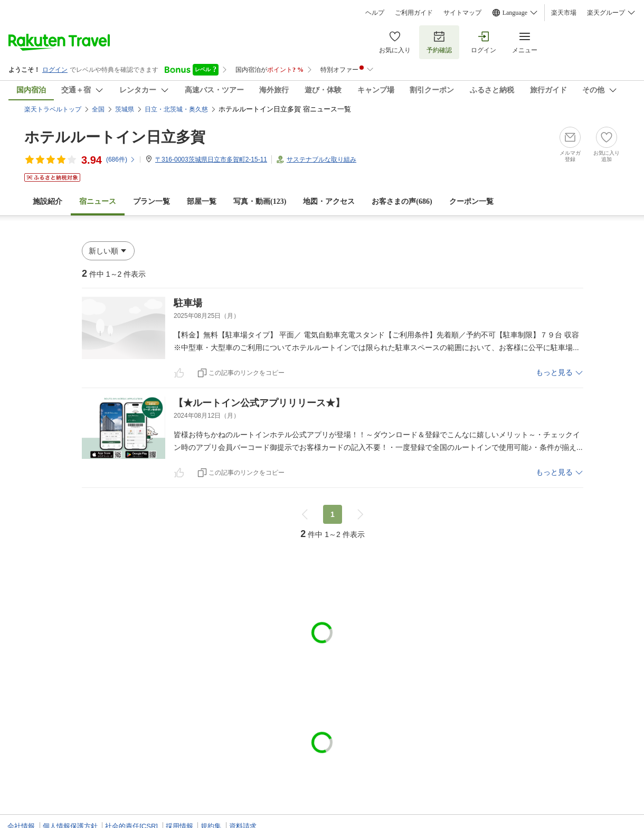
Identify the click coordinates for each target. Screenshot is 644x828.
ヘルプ (375, 13)
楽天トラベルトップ (53, 109)
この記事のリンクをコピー (247, 373)
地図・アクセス (329, 201)
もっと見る (554, 373)
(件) (121, 159)
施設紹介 (48, 201)
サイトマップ (462, 13)
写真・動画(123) (260, 201)
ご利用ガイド (414, 13)
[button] (108, 251)
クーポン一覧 (471, 201)
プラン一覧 (151, 201)
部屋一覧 (202, 201)
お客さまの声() (402, 201)
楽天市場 (564, 13)
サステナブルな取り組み (321, 159)
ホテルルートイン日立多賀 (115, 137)
